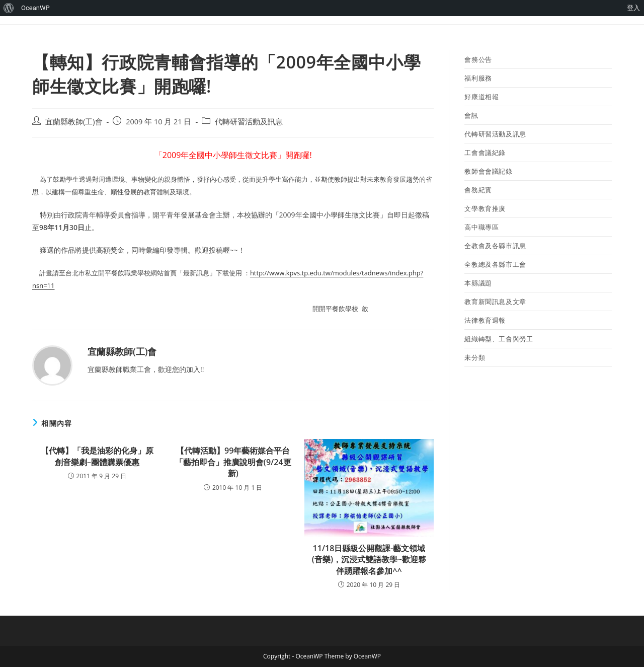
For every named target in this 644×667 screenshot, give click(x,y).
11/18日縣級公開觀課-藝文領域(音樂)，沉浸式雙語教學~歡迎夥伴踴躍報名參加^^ (369, 560)
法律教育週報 (485, 320)
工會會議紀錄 (485, 153)
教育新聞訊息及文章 (495, 302)
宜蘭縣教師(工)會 (74, 122)
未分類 (475, 357)
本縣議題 (478, 283)
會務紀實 (478, 190)
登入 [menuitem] (633, 8)
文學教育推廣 (485, 208)
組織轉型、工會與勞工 (499, 339)
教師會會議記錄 (488, 171)
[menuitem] (9, 8)
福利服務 (478, 78)
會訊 (471, 115)
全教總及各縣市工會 (495, 264)
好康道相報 (481, 97)
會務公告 (478, 59)
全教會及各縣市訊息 (495, 246)
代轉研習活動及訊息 (249, 122)
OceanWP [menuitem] (35, 8)
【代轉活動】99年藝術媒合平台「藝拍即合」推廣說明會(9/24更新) (233, 462)
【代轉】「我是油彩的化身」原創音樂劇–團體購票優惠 (97, 456)
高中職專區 (481, 227)
